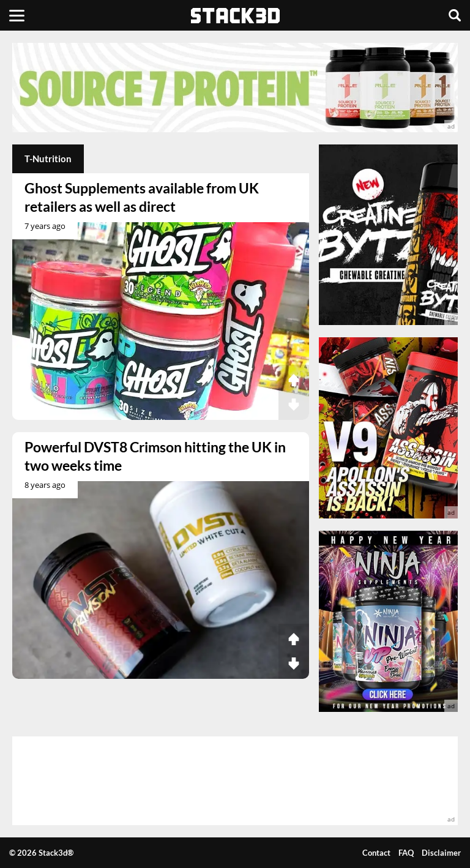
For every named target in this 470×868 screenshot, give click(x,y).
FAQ (406, 853)
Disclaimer (441, 853)
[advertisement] (235, 88)
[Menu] (17, 15)
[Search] (455, 15)
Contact (376, 853)
